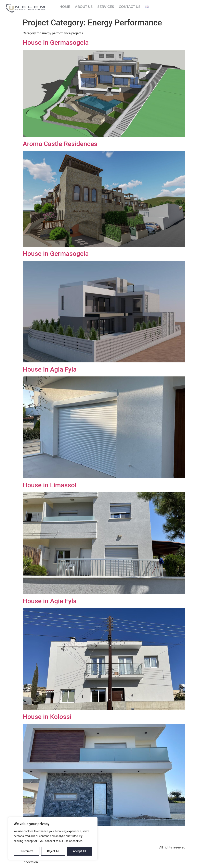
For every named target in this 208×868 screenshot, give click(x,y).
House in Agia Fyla (50, 369)
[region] (53, 839)
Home (65, 5)
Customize (27, 851)
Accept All (79, 851)
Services (106, 5)
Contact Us (130, 5)
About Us (84, 5)
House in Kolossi (47, 717)
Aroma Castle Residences (60, 144)
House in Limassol (50, 485)
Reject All (53, 851)
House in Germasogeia (56, 43)
